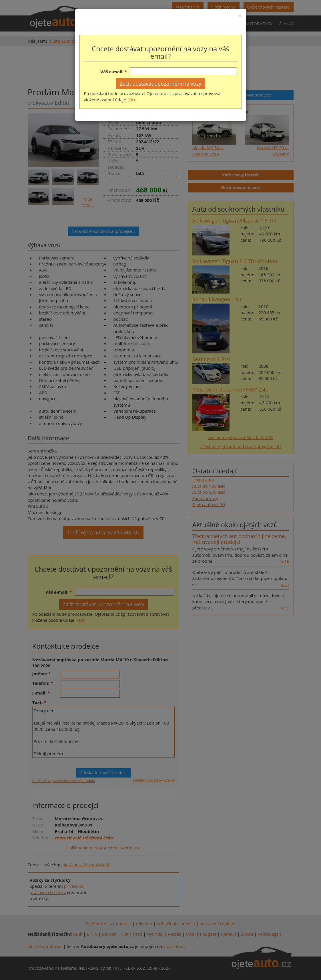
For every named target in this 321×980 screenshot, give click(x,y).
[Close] (240, 16)
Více (132, 100)
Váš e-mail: (112, 72)
